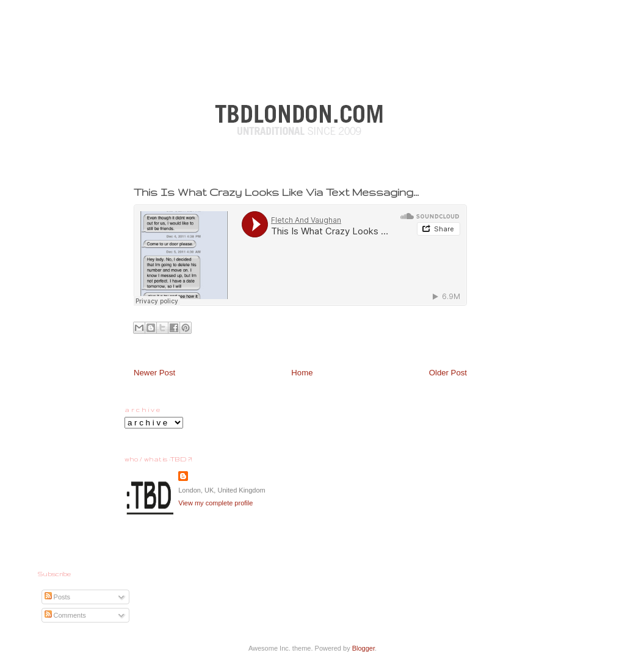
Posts (58, 597)
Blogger (363, 648)
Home (302, 373)
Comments (65, 615)
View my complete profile (215, 503)
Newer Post (154, 373)
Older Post (448, 373)
